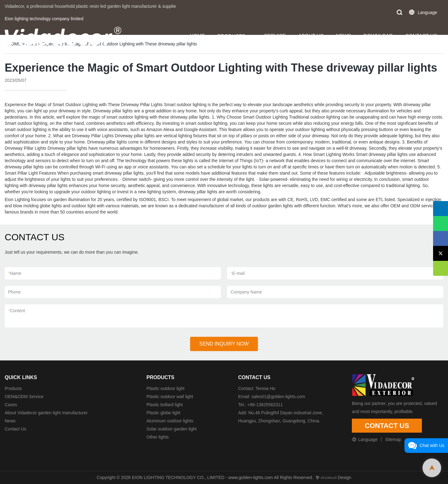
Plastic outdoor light (166, 388)
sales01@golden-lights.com (278, 397)
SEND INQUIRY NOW (224, 344)
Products (13, 388)
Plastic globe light (163, 413)
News (10, 421)
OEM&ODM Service (24, 397)
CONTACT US (421, 36)
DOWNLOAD (378, 36)
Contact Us (15, 429)
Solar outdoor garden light (172, 429)
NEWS (343, 36)
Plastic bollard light (165, 405)
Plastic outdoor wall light (170, 397)
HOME (198, 36)
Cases (11, 405)
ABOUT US (311, 36)
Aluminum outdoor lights (170, 421)
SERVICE (275, 36)
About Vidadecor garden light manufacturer (46, 413)
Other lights (158, 437)
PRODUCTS (231, 36)
